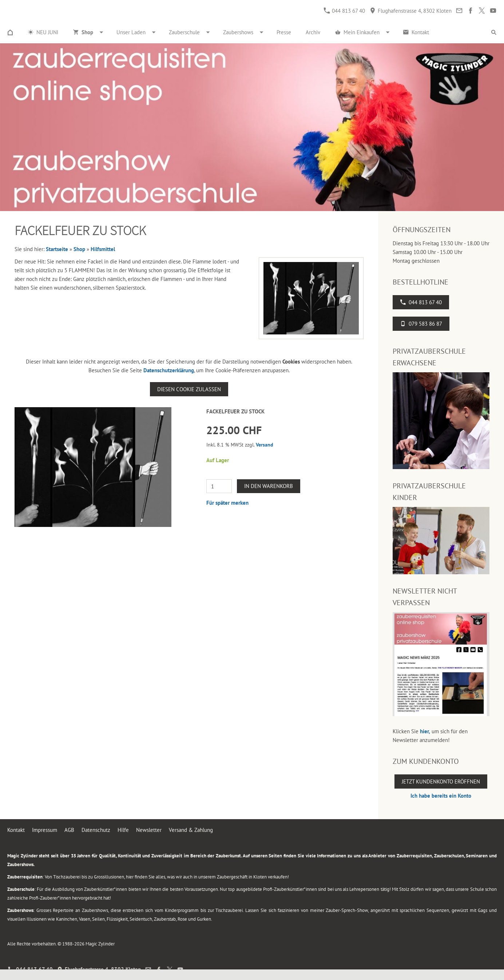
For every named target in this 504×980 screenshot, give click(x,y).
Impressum (45, 830)
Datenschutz (96, 830)
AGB (69, 830)
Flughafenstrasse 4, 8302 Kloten (411, 11)
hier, (425, 731)
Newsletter (149, 830)
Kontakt (16, 830)
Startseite (57, 249)
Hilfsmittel (103, 249)
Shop (79, 249)
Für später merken (227, 503)
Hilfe (123, 830)
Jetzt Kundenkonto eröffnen (441, 781)
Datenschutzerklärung (169, 370)
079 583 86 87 (421, 324)
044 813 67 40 (344, 11)
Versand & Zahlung (191, 830)
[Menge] (219, 486)
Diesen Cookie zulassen (189, 389)
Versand (265, 445)
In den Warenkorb (269, 486)
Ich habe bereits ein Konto (441, 796)
